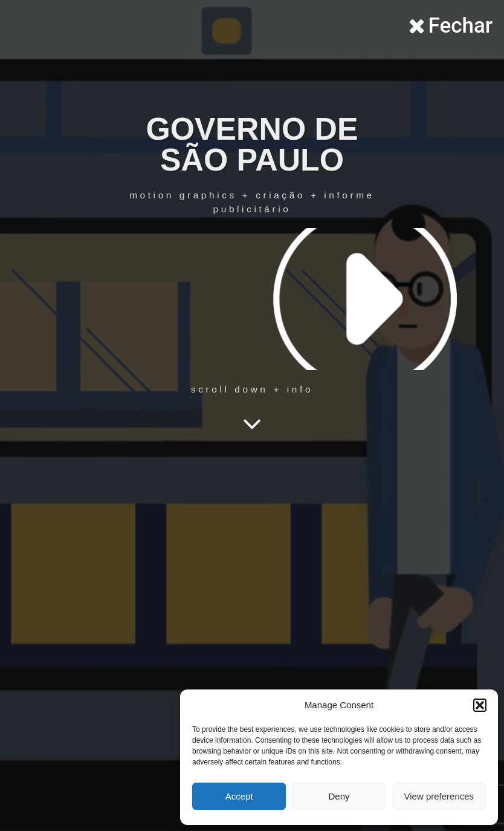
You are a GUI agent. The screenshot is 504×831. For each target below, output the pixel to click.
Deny (339, 796)
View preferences (439, 796)
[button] (480, 705)
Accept (239, 796)
